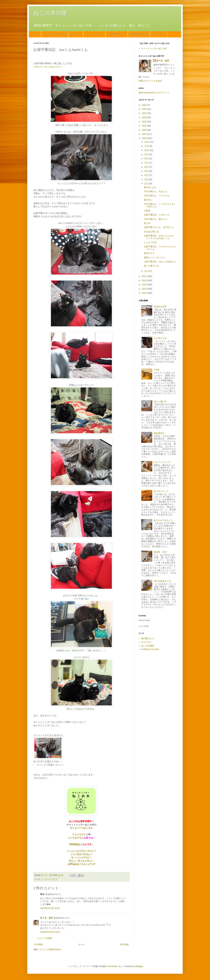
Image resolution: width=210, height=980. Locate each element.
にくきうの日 (150, 242)
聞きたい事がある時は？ (81, 861)
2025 (145, 109)
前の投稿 (124, 944)
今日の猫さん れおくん (156, 191)
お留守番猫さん (117, 34)
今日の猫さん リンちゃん (157, 195)
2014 (145, 289)
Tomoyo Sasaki (144, 620)
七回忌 (147, 211)
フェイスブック (80, 834)
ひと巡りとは (160, 338)
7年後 (157, 370)
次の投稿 (38, 944)
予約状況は (75, 844)
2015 (145, 285)
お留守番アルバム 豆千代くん (159, 227)
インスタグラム (94, 34)
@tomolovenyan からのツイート (154, 93)
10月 (147, 150)
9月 (146, 154)
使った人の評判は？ (81, 857)
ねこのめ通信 (148, 646)
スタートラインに (162, 462)
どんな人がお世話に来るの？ (81, 851)
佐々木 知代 (47, 918)
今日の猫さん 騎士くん (156, 219)
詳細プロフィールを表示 (150, 81)
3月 (146, 179)
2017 (145, 276)
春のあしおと (150, 187)
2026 (145, 105)
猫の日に (148, 200)
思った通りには (151, 266)
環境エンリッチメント (155, 257)
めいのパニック (161, 491)
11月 (147, 146)
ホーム (35, 34)
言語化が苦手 (160, 307)
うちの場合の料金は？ (81, 854)
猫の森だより (148, 638)
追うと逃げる (160, 401)
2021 (145, 126)
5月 (146, 171)
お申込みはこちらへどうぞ (81, 864)
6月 (146, 167)
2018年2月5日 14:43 (50, 932)
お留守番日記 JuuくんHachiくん (160, 262)
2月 (146, 184)
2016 (145, 280)
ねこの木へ (159, 34)
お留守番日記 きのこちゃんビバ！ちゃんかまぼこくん (159, 237)
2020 (145, 130)
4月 (146, 175)
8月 (146, 159)
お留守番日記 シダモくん (157, 215)
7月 (146, 163)
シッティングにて (50, 879)
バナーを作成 (144, 626)
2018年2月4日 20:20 (50, 908)
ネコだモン (147, 642)
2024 (145, 113)
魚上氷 (147, 223)
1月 (146, 271)
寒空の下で (149, 253)
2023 (145, 117)
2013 (145, 293)
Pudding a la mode (150, 649)
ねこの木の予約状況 (55, 34)
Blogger (139, 966)
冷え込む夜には (151, 232)
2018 (145, 138)
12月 (147, 142)
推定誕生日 (159, 433)
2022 (145, 122)
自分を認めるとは (162, 581)
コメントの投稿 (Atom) (50, 949)
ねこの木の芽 (50, 13)
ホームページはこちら (81, 828)
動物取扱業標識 (139, 34)
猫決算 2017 (160, 552)
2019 (145, 134)
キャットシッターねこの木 (154, 48)
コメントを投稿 (45, 938)
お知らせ (76, 34)
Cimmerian (113, 966)
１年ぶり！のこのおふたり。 (48, 67)
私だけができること (163, 520)
